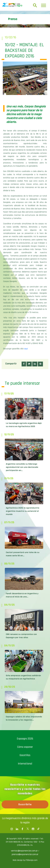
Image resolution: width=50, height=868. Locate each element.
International (25, 764)
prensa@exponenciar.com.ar (25, 854)
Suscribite (25, 804)
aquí (26, 349)
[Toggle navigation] (44, 5)
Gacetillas (25, 755)
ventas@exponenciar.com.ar (25, 851)
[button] (24, 364)
